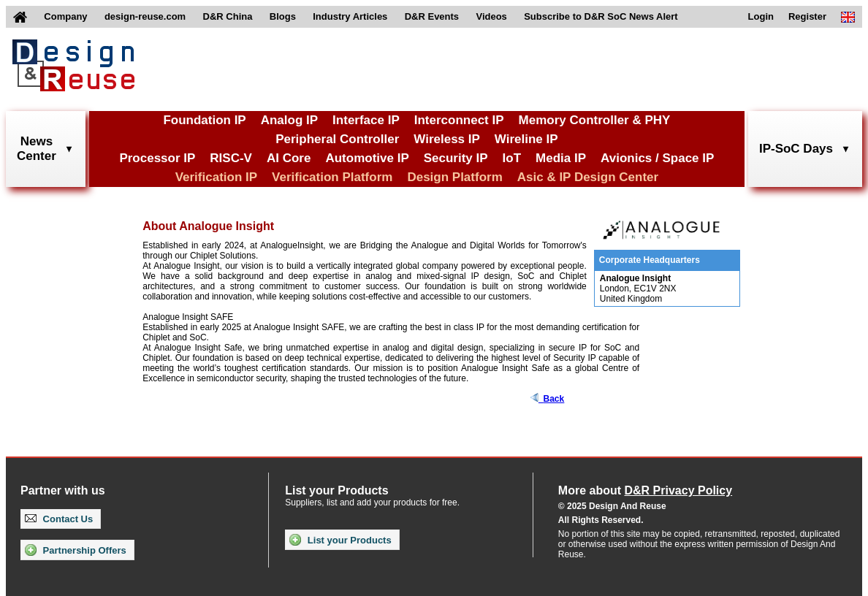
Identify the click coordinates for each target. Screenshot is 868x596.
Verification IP (216, 177)
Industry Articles (350, 16)
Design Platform (454, 177)
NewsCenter (37, 149)
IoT (512, 158)
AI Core (289, 158)
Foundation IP (204, 120)
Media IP (561, 158)
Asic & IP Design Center (588, 177)
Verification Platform (332, 177)
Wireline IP (526, 139)
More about (645, 490)
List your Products (340, 540)
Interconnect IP (459, 120)
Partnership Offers (76, 550)
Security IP (456, 158)
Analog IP (289, 120)
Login (761, 16)
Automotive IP (367, 158)
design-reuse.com (145, 16)
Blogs (283, 16)
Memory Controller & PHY (595, 120)
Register (807, 16)
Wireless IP (447, 139)
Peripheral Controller (337, 139)
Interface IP (366, 120)
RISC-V (231, 158)
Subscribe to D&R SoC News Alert (601, 16)
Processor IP (157, 158)
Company (65, 16)
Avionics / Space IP (657, 158)
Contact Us (59, 519)
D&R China (228, 16)
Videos (491, 16)
